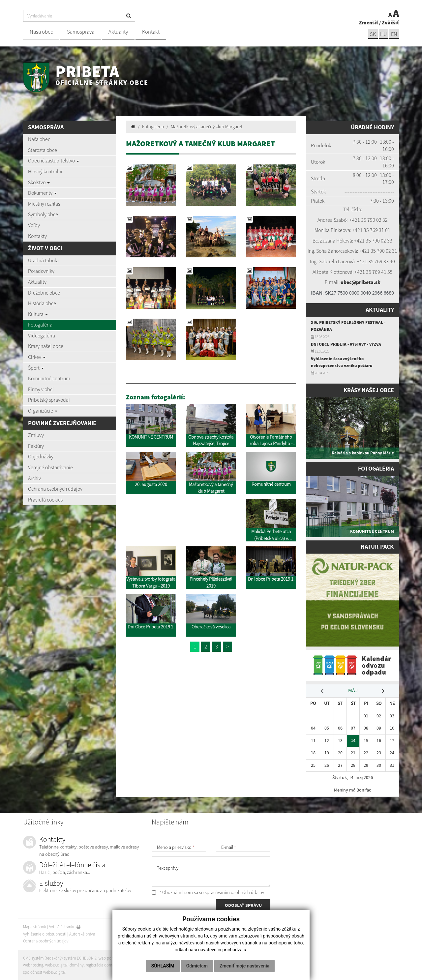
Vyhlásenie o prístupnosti (45, 933)
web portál (108, 957)
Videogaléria (42, 335)
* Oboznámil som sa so (208, 891)
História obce (42, 303)
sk (372, 34)
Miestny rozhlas (44, 204)
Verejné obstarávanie (50, 467)
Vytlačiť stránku (65, 926)
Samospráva (81, 32)
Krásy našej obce (46, 346)
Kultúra (38, 314)
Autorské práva (82, 933)
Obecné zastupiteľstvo (54, 160)
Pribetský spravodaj (49, 400)
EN (394, 34)
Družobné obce (44, 293)
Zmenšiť (369, 22)
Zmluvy (36, 435)
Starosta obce (43, 150)
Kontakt (151, 32)
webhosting (33, 964)
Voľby (34, 225)
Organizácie (43, 411)
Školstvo (39, 182)
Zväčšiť (390, 22)
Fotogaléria (40, 325)
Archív (34, 478)
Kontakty (37, 236)
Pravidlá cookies (45, 500)
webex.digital (56, 964)
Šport (36, 368)
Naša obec (41, 32)
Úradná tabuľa (43, 260)
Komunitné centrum (49, 378)
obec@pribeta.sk (360, 282)
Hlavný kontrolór (45, 171)
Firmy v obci (41, 389)
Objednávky (41, 456)
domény (77, 964)
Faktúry (36, 446)
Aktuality (118, 32)
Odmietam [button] (197, 966)
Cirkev (37, 357)
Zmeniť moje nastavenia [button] (244, 966)
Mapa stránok (35, 926)
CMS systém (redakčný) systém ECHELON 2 (60, 957)
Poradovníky (41, 271)
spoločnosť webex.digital (44, 971)
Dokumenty (42, 193)
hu (383, 34)
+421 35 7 (360, 220)
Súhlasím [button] (163, 966)
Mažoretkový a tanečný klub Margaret (207, 127)
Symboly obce (43, 214)
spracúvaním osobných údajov (234, 891)
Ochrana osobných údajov (55, 489)
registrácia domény (103, 964)
